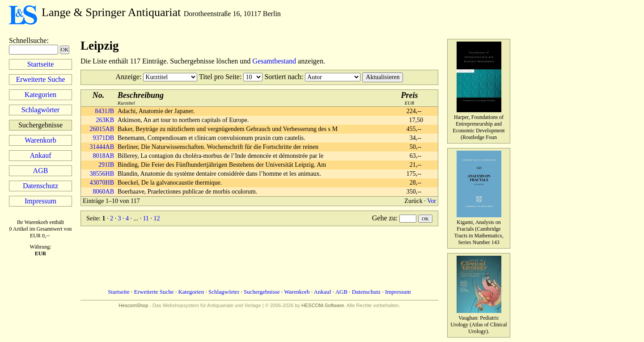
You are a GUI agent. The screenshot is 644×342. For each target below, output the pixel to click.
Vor (432, 201)
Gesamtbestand (274, 61)
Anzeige (128, 77)
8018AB (104, 156)
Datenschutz (40, 186)
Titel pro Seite (219, 77)
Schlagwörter (40, 110)
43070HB (102, 183)
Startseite (41, 64)
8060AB (104, 192)
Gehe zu (384, 218)
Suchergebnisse (262, 292)
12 (157, 218)
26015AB (102, 129)
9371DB (104, 138)
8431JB (104, 111)
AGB (41, 171)
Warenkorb (40, 140)
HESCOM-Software (323, 305)
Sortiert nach (283, 77)
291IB (106, 165)
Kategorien (40, 95)
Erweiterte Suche (41, 79)
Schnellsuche (28, 40)
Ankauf (41, 155)
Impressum (40, 201)
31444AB (102, 147)
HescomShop (133, 305)
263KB (105, 120)
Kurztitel (141, 98)
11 (146, 218)
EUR (410, 98)
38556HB (102, 174)
